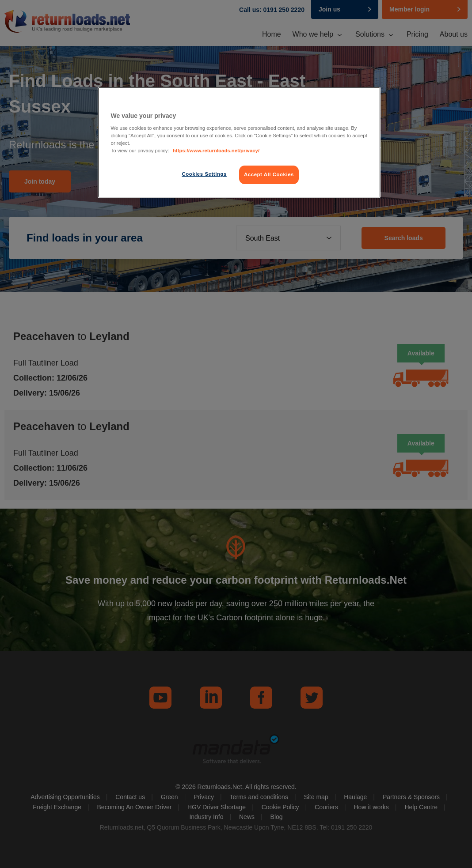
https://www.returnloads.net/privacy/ (216, 151)
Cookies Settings (204, 174)
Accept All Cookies (269, 174)
